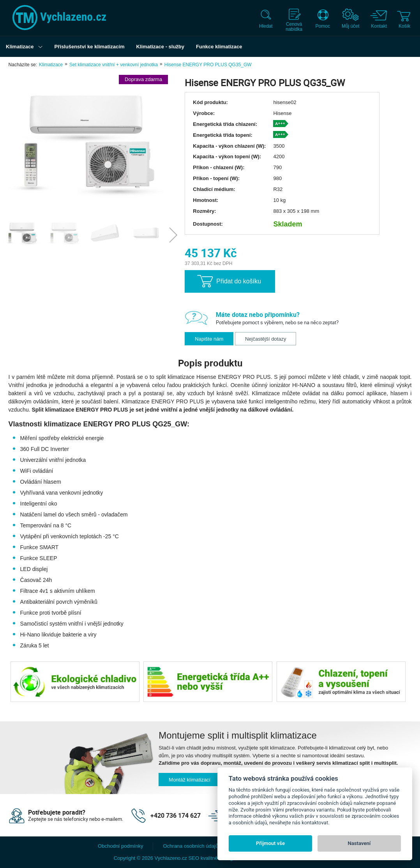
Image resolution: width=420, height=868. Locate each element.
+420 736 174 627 (176, 815)
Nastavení (359, 843)
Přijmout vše (270, 843)
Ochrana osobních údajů (191, 846)
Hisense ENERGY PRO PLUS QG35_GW (208, 65)
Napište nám (209, 339)
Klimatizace (51, 65)
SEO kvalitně (203, 858)
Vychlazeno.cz (171, 858)
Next (173, 235)
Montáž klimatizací (190, 780)
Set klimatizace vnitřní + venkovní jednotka (114, 65)
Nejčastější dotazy (266, 339)
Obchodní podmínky (120, 846)
